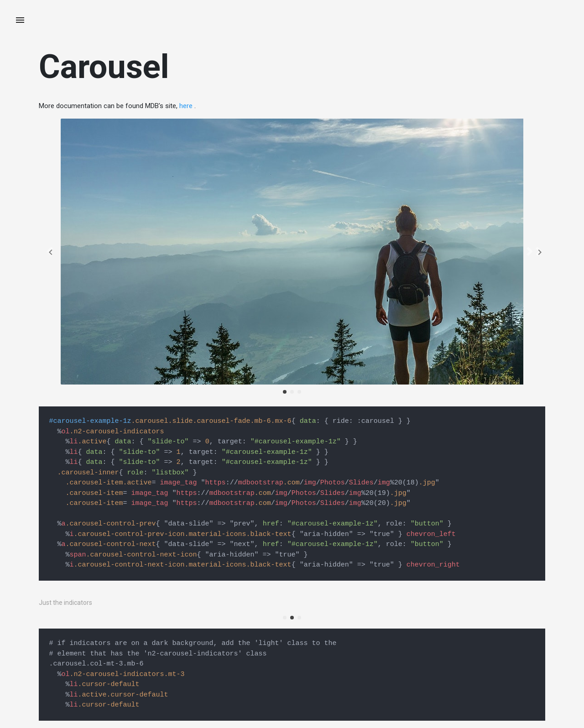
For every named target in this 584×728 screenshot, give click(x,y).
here (186, 106)
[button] (50, 252)
